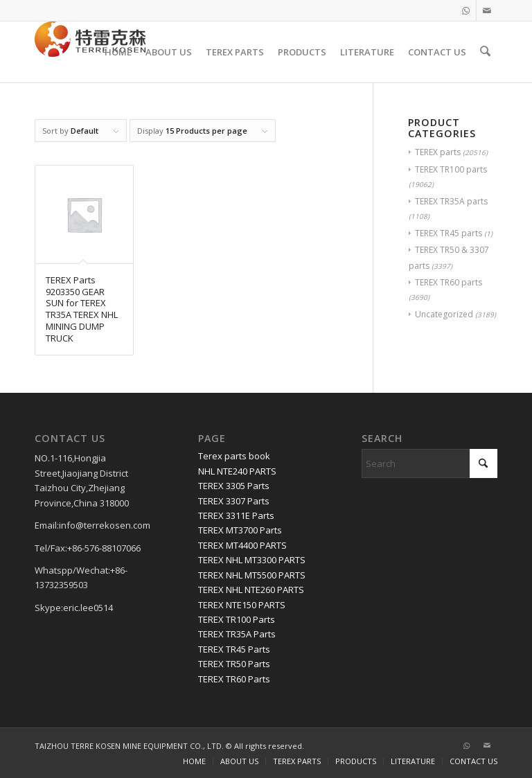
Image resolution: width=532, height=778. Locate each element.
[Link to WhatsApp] (466, 10)
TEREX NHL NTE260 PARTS (251, 590)
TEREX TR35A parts (451, 201)
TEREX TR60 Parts (234, 679)
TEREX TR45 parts (449, 233)
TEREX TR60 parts (449, 282)
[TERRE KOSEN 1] (90, 52)
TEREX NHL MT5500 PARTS (252, 575)
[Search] (486, 52)
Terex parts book (234, 456)
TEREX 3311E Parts (236, 515)
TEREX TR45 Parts (234, 649)
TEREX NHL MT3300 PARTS (252, 560)
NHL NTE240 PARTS (237, 471)
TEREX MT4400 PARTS (242, 545)
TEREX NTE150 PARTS (242, 605)
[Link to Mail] (487, 10)
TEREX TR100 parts (451, 169)
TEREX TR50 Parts (234, 664)
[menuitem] (119, 52)
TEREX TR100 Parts (237, 619)
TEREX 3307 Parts (234, 501)
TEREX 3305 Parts (234, 486)
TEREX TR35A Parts (237, 634)
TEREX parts (438, 152)
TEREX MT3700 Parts (240, 530)
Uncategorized (444, 314)
